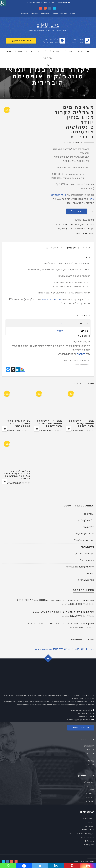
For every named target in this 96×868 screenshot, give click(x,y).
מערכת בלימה (87, 547)
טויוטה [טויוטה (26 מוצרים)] (82, 649)
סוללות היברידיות (86, 580)
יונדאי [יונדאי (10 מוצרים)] (67, 649)
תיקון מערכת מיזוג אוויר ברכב (83, 834)
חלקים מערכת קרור (66, 228)
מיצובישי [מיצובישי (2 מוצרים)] (49, 650)
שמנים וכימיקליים (86, 560)
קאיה (79, 233)
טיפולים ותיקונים (88, 830)
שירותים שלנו (25, 51)
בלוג (40, 51)
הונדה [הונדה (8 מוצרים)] (91, 649)
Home (83, 96)
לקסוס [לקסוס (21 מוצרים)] (58, 649)
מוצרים (6, 96)
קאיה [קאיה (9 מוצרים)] (38, 649)
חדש (61, 323)
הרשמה (55, 14)
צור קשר (48, 58)
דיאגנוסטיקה (89, 826)
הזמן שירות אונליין (21, 41)
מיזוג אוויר (89, 573)
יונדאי (85, 233)
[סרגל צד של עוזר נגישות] (3, 3)
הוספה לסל (77, 211)
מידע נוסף (73, 248)
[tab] (85, 248)
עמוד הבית (84, 51)
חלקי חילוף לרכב (76, 225)
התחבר (72, 14)
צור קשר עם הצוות (81, 728)
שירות (92, 757)
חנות (70, 51)
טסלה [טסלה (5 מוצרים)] (74, 649)
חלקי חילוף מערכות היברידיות (80, 567)
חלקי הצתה (88, 527)
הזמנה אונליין (55, 51)
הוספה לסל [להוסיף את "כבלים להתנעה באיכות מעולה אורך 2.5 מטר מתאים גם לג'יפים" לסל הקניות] (4, 481)
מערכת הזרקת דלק (85, 553)
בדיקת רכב (90, 822)
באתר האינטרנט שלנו (52, 299)
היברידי (60, 331)
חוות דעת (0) (54, 248)
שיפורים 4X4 (89, 841)
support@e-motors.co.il (83, 720)
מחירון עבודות (89, 845)
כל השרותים (90, 819)
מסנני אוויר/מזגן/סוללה (83, 540)
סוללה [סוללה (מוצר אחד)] (44, 650)
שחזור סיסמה (46, 14)
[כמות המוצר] (91, 211)
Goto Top (49, 659)
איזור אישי (64, 14)
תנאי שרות (25, 14)
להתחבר (81, 354)
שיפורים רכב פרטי (88, 837)
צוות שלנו (91, 761)
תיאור (87, 248)
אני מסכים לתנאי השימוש (83, 365)
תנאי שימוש (35, 14)
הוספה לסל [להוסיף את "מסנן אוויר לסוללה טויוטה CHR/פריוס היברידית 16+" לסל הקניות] (36, 429)
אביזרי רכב (89, 514)
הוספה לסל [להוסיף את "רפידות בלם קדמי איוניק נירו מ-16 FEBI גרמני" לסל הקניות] (4, 429)
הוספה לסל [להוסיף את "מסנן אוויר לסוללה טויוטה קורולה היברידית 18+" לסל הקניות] (68, 429)
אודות (10, 51)
